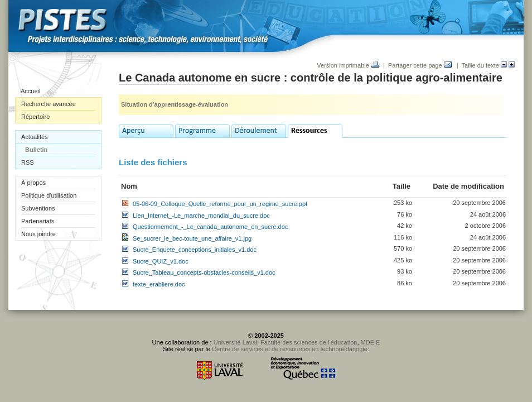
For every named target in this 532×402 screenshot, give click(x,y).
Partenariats (38, 221)
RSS (28, 162)
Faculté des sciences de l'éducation (309, 342)
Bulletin (36, 150)
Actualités (35, 137)
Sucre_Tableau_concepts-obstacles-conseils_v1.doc (204, 272)
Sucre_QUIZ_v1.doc (161, 261)
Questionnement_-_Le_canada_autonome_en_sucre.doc (210, 227)
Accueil (30, 91)
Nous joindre (38, 234)
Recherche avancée (49, 104)
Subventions (38, 208)
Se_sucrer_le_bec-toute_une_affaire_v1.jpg (192, 238)
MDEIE (371, 342)
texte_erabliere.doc (159, 284)
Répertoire (35, 117)
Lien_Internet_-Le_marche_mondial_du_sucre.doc (201, 216)
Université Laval (235, 342)
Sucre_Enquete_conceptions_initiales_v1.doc (195, 250)
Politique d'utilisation (49, 195)
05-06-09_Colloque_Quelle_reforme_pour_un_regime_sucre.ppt (220, 204)
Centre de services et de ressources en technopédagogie (290, 349)
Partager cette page (420, 65)
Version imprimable (348, 65)
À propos (33, 183)
